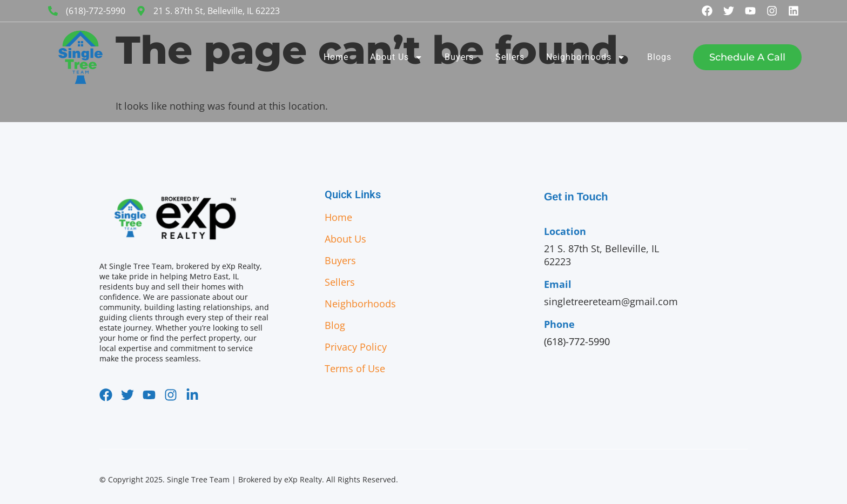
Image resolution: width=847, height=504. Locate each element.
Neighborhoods (586, 57)
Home (336, 57)
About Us (396, 57)
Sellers (510, 57)
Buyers (459, 57)
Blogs (659, 57)
